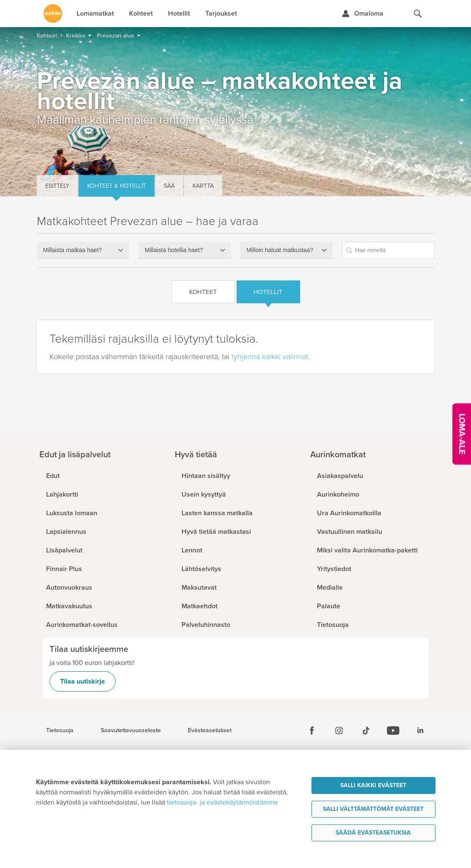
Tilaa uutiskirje (83, 681)
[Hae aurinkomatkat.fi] (418, 14)
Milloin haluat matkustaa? (280, 250)
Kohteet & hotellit (117, 186)
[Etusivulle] (53, 14)
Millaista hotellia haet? (174, 250)
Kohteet (203, 292)
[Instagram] (339, 731)
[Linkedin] (420, 731)
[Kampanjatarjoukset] (462, 434)
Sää (169, 186)
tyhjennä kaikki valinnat (270, 357)
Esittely (57, 186)
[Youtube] (393, 731)
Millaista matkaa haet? (73, 250)
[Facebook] (312, 731)
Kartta (203, 186)
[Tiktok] (366, 731)
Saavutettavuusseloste (131, 731)
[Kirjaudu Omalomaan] (362, 14)
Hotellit (268, 292)
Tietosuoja (60, 731)
